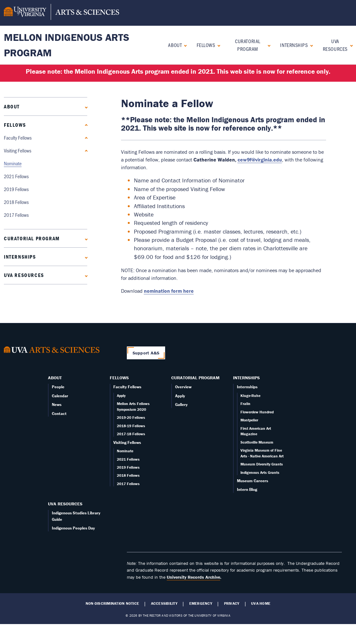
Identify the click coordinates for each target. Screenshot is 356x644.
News (57, 405)
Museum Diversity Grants (262, 464)
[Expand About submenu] (184, 45)
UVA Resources (335, 45)
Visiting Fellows (18, 150)
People (58, 387)
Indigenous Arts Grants (260, 472)
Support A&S (146, 353)
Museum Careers (253, 481)
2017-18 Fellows (131, 434)
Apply (121, 396)
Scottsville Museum (257, 442)
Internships (294, 45)
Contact (59, 414)
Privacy (232, 603)
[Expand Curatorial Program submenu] (268, 45)
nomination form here (169, 291)
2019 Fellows (16, 189)
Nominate (13, 163)
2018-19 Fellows (131, 426)
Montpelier (249, 420)
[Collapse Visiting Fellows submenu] (85, 151)
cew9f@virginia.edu (260, 160)
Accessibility (164, 603)
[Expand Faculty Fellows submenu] (85, 138)
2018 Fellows (16, 202)
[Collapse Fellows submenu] (217, 45)
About (175, 45)
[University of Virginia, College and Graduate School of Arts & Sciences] (61, 13)
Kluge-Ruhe (250, 396)
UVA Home (261, 603)
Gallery (181, 405)
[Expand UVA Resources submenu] (350, 45)
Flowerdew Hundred (257, 412)
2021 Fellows (16, 176)
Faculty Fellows (18, 138)
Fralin (245, 404)
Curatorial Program (248, 45)
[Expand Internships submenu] (310, 45)
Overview (183, 387)
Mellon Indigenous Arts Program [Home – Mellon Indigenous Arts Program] (67, 45)
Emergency (201, 603)
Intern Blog (247, 489)
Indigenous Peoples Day (73, 528)
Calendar (60, 396)
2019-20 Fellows (131, 417)
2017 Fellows (16, 215)
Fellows (206, 45)
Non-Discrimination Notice (112, 603)
